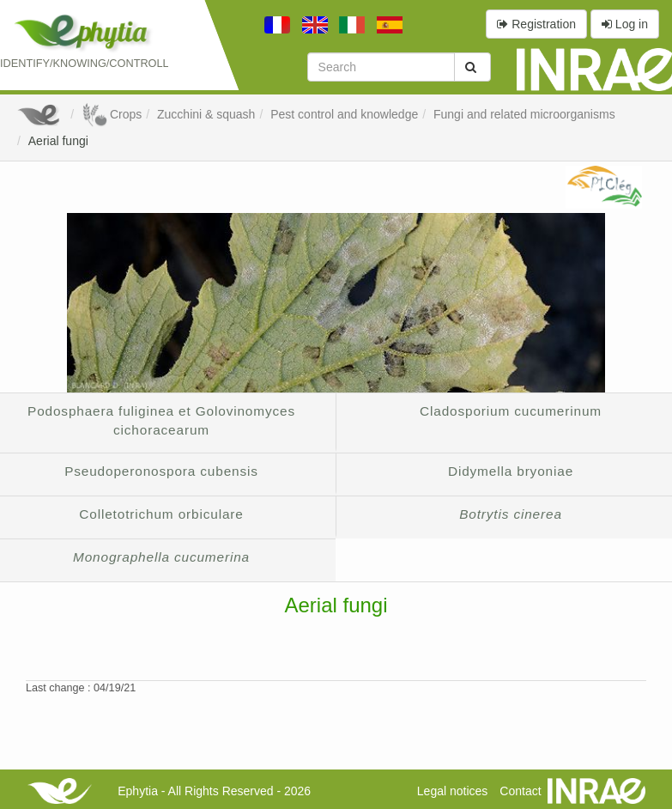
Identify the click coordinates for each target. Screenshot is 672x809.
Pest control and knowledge (344, 114)
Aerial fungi (58, 141)
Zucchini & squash (206, 114)
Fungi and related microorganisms (524, 114)
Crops (112, 114)
